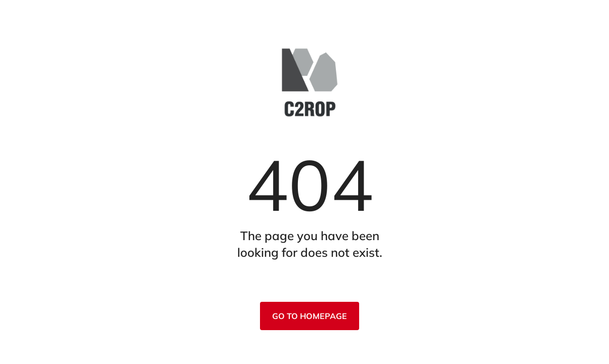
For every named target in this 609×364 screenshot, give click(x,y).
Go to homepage (310, 316)
